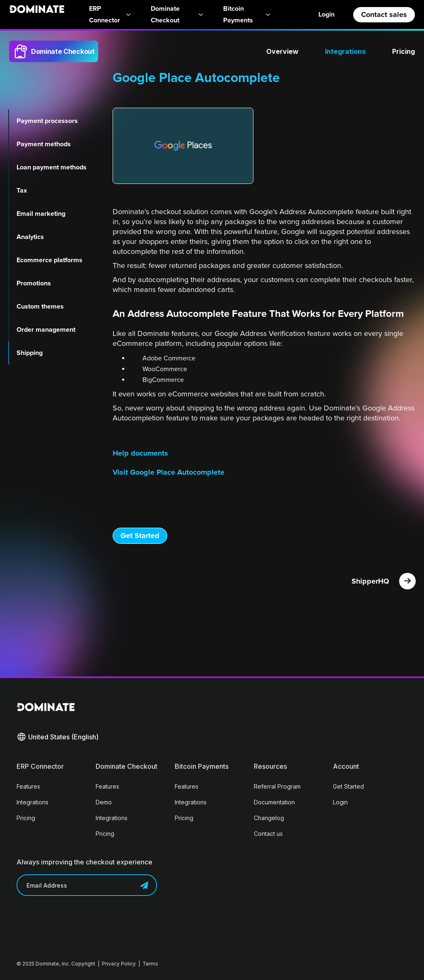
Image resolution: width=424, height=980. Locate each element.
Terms (150, 964)
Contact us (268, 834)
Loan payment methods (52, 167)
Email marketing (41, 214)
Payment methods (44, 144)
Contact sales (384, 14)
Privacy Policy (119, 964)
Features (28, 786)
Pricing (404, 51)
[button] (58, 737)
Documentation (274, 802)
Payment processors (47, 121)
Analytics (30, 237)
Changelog (269, 818)
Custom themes (40, 307)
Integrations (345, 51)
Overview (282, 51)
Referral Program (277, 786)
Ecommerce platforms (49, 260)
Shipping (30, 353)
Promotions (34, 283)
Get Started (140, 536)
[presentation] (79, 920)
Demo (104, 802)
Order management (46, 330)
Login (326, 14)
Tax (22, 191)
